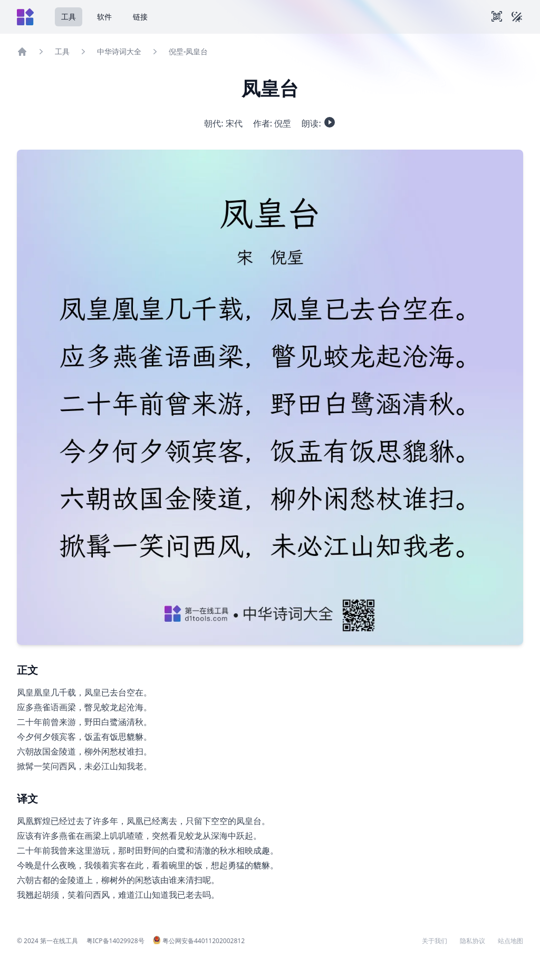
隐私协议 (472, 941)
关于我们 (435, 941)
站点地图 (510, 941)
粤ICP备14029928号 (115, 941)
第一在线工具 (59, 941)
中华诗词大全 (119, 51)
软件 (104, 17)
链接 (140, 17)
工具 (69, 17)
